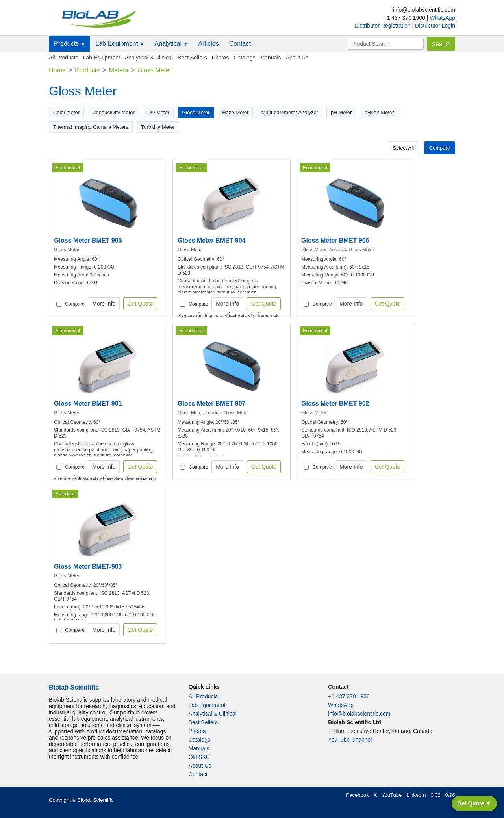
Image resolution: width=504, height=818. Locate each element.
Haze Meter (235, 112)
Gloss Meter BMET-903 (88, 567)
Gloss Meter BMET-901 (88, 403)
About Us (297, 58)
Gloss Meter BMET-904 (212, 240)
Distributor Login (435, 26)
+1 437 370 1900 (349, 696)
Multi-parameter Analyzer (290, 112)
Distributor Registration (383, 26)
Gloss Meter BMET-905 (88, 240)
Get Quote (140, 304)
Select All (403, 148)
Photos (220, 58)
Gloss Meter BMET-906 (335, 240)
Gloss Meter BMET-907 (212, 403)
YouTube (392, 795)
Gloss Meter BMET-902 (335, 403)
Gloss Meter (196, 112)
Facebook (357, 795)
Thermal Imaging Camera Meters (91, 127)
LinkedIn (416, 795)
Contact (240, 44)
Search (441, 44)
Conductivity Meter (113, 112)
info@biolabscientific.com (359, 714)
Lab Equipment (120, 44)
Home (57, 70)
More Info (104, 304)
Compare (440, 148)
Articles (208, 44)
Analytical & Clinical (149, 58)
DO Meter (158, 112)
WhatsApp (442, 18)
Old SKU (199, 757)
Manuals (271, 58)
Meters (119, 70)
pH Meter (341, 112)
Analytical (171, 44)
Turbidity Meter (158, 127)
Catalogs (244, 58)
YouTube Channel (350, 740)
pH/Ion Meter (379, 112)
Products (69, 44)
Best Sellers (192, 58)
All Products (64, 58)
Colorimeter (66, 112)
